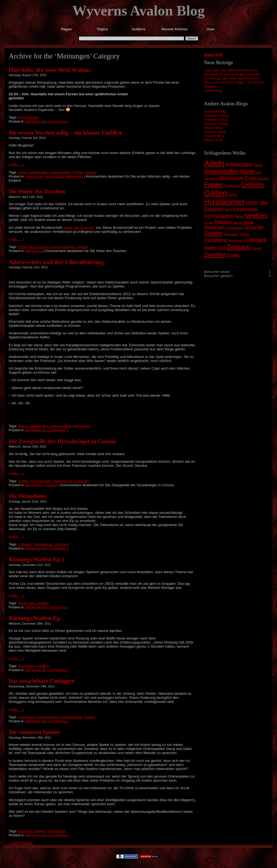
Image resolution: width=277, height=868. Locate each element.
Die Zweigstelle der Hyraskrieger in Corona (62, 441)
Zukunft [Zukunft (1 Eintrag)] (256, 248)
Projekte (51, 485)
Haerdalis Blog (216, 120)
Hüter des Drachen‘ (79, 228)
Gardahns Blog (216, 115)
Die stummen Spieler (34, 732)
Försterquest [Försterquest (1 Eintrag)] (232, 186)
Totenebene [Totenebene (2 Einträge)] (215, 240)
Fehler (78, 172)
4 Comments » (57, 121)
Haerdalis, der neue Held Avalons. (231, 70)
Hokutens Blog (216, 124)
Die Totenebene (27, 496)
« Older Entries (21, 843)
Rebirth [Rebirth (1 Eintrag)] (238, 223)
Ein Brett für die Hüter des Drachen (232, 74)
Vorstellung (213, 91)
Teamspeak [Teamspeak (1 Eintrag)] (231, 234)
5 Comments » (57, 607)
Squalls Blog (214, 136)
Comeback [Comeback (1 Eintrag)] (211, 178)
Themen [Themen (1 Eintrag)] (245, 234)
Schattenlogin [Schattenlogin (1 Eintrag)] (235, 228)
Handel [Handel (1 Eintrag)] (233, 195)
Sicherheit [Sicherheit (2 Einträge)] (254, 227)
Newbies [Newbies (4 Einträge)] (256, 215)
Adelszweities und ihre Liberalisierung (56, 262)
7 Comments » (57, 670)
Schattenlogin (71, 717)
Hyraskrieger (41, 481)
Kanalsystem (48, 717)
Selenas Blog (215, 132)
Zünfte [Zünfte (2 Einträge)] (233, 255)
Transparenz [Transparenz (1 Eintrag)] (235, 240)
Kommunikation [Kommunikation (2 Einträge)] (219, 216)
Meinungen (34, 121)
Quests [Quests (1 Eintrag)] (209, 223)
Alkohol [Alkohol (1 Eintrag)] (258, 165)
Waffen (43, 603)
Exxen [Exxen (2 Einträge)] (251, 178)
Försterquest (28, 117)
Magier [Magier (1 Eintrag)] (239, 216)
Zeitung (91, 172)
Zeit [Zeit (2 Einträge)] (222, 248)
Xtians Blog (213, 140)
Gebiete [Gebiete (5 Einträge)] (253, 185)
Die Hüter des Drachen (37, 191)
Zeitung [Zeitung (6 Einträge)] (239, 247)
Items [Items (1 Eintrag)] (228, 210)
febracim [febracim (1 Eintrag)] (264, 178)
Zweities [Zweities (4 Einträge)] (215, 255)
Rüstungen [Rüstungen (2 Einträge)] (215, 227)
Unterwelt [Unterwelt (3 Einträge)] (255, 240)
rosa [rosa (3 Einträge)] (248, 222)
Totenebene (62, 481)
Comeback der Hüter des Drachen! (232, 78)
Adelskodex (38, 172)
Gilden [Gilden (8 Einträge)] (216, 193)
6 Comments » (57, 721)
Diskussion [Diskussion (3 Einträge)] (231, 178)
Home (209, 55)
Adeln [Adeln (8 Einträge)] (214, 163)
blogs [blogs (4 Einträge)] (247, 171)
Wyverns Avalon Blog (139, 11)
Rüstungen (27, 603)
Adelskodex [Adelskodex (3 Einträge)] (239, 164)
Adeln (23, 172)
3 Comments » (57, 430)
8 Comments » (57, 835)
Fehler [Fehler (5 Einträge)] (214, 185)
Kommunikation (63, 247)
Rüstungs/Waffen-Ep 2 (37, 559)
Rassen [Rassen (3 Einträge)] (223, 222)
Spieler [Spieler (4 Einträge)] (214, 233)
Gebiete (24, 544)
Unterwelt (81, 481)
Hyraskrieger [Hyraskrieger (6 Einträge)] (225, 202)
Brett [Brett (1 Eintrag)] (259, 172)
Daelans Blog (215, 111)
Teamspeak (56, 831)
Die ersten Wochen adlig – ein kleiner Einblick (65, 133)
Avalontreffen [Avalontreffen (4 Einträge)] (222, 171)
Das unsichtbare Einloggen (42, 681)
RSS (219, 55)
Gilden (23, 481)
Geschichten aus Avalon (44, 176)
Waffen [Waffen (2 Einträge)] (211, 248)
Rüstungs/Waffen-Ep (34, 618)
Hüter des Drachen (33, 247)
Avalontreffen (60, 172)
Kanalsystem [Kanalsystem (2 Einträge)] (245, 209)
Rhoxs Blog (213, 128)
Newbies (25, 831)
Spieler (83, 247)
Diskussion (81, 426)
